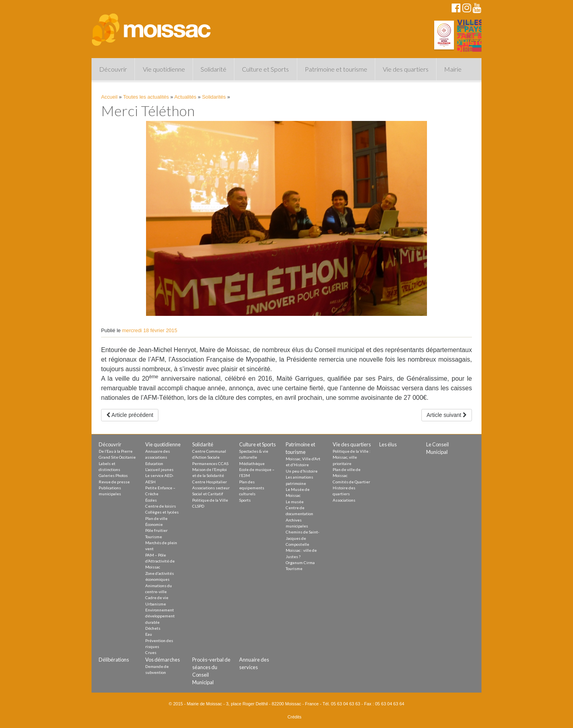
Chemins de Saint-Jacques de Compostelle (303, 538)
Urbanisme (156, 604)
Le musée (295, 502)
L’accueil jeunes (159, 469)
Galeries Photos (113, 475)
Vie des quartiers (406, 69)
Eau (149, 634)
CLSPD (198, 506)
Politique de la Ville (210, 500)
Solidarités (214, 97)
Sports (245, 500)
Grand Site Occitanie (117, 457)
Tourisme (154, 537)
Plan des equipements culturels (252, 488)
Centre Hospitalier (210, 482)
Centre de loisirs (161, 506)
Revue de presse (114, 482)
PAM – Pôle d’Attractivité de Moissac (160, 561)
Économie (154, 524)
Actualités (185, 97)
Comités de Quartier (351, 482)
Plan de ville (156, 518)
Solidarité (213, 69)
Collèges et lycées (162, 512)
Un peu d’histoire (302, 471)
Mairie (453, 69)
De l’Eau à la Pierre (116, 451)
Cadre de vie (157, 598)
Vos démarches (163, 660)
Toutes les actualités (146, 97)
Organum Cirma (300, 563)
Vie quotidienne (164, 69)
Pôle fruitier (156, 530)
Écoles (151, 500)
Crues (151, 652)
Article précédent (130, 415)
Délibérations (114, 660)
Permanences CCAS (210, 463)
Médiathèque (252, 463)
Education (154, 463)
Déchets (153, 628)
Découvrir (113, 69)
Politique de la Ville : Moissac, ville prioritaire (352, 457)
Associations (344, 500)
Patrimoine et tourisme (336, 69)
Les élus (388, 444)
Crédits (295, 717)
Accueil (109, 97)
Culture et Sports (265, 69)
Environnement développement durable (160, 616)
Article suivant (447, 415)
